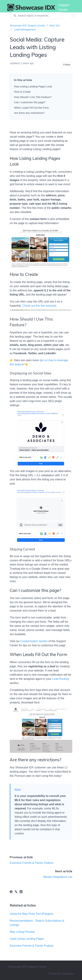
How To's (55, 25)
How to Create (22, 92)
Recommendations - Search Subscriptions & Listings (37, 923)
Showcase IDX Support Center (27, 25)
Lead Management (25, 29)
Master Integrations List (58, 877)
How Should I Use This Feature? (33, 97)
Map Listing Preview (22, 932)
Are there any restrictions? (29, 113)
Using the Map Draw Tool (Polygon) (32, 914)
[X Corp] (16, 892)
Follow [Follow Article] (67, 65)
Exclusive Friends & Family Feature (32, 863)
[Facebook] (11, 892)
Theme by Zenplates (61, 973)
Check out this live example (39, 306)
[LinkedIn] (21, 892)
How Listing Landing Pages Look (33, 86)
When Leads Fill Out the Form (31, 108)
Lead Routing (61, 679)
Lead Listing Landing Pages (27, 939)
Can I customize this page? (30, 102)
